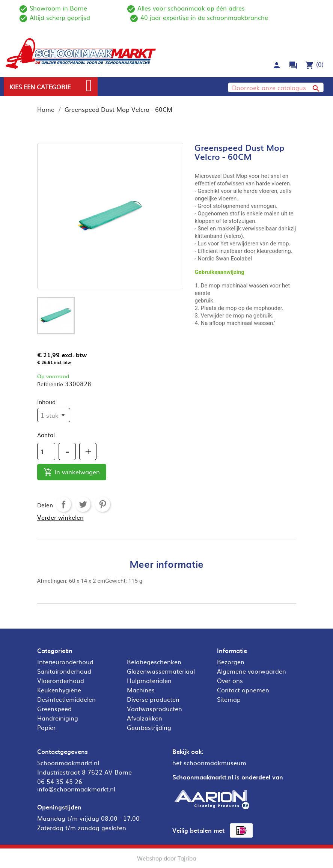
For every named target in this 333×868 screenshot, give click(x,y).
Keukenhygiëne (59, 690)
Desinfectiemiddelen (66, 699)
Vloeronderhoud (61, 680)
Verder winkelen (60, 517)
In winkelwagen (72, 472)
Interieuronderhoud (65, 662)
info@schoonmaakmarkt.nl (76, 789)
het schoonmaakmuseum (209, 763)
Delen (63, 504)
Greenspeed (54, 709)
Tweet (83, 504)
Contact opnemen (243, 690)
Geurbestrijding (149, 727)
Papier (46, 727)
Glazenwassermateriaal (161, 671)
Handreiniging (58, 718)
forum (293, 65)
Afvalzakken (145, 718)
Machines (141, 690)
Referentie (50, 384)
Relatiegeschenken (154, 662)
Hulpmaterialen (149, 680)
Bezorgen (231, 662)
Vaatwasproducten (154, 709)
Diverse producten (153, 699)
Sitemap (229, 699)
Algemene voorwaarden (252, 671)
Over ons (230, 680)
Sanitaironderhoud (64, 671)
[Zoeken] (276, 87)
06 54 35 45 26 (60, 781)
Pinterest (102, 504)
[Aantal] (46, 451)
